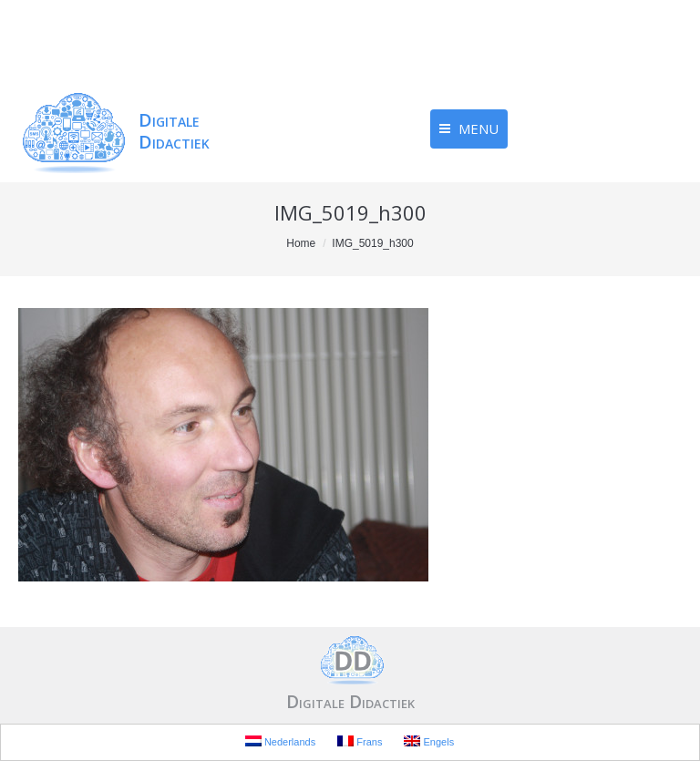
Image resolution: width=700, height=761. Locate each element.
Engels (429, 741)
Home (301, 243)
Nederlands (280, 741)
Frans (360, 741)
